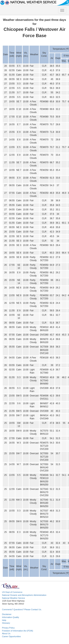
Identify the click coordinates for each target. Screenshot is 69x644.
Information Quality (10, 617)
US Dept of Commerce (12, 592)
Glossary (6, 623)
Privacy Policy (8, 628)
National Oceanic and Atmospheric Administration (24, 595)
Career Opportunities (11, 636)
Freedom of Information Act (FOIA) (18, 631)
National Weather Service (14, 598)
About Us (6, 633)
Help (4, 620)
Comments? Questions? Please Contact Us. (22, 609)
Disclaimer (7, 614)
